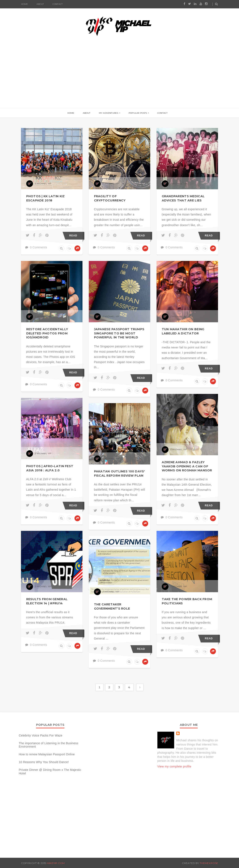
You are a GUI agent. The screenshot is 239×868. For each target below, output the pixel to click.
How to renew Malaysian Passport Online (47, 754)
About (40, 4)
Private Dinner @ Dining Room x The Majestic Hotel (50, 772)
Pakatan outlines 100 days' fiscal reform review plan (120, 473)
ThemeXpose (209, 863)
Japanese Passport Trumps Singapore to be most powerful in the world (119, 333)
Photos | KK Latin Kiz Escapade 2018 (46, 198)
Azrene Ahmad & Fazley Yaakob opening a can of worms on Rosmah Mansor (187, 466)
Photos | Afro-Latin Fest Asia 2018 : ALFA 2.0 (50, 468)
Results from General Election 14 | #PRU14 (47, 601)
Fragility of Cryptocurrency (110, 198)
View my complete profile (174, 766)
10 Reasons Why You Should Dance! (44, 762)
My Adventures (109, 113)
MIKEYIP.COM (56, 863)
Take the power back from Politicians (187, 601)
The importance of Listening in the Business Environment (49, 745)
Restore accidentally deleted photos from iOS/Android (47, 333)
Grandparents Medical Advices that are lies (183, 198)
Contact (57, 4)
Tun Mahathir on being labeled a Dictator (183, 331)
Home (25, 4)
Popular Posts (138, 113)
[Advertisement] (120, 77)
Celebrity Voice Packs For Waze (41, 735)
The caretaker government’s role (112, 606)
